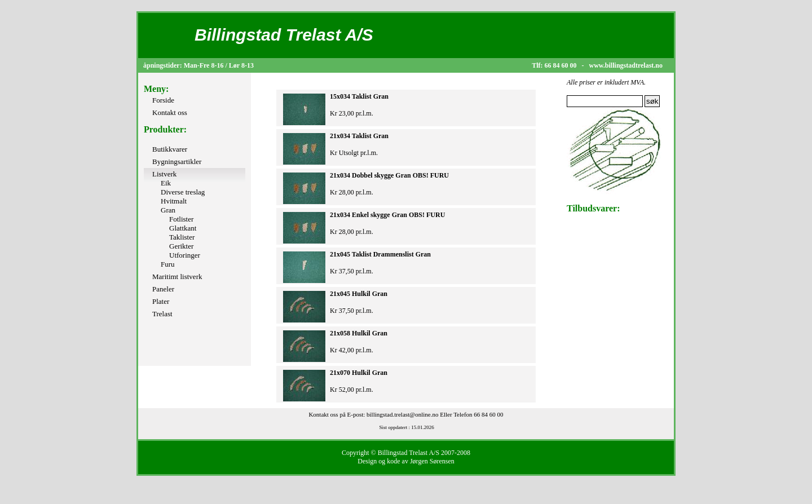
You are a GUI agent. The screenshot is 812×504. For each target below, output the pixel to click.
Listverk (164, 174)
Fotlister (181, 219)
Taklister (182, 237)
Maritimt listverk (177, 277)
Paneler (163, 289)
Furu (168, 264)
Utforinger (185, 255)
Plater (161, 301)
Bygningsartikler (177, 162)
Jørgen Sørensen (432, 461)
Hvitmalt (174, 201)
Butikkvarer (170, 149)
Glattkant (183, 228)
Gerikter (181, 246)
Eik (166, 183)
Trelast (162, 314)
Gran (168, 210)
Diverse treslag (183, 192)
